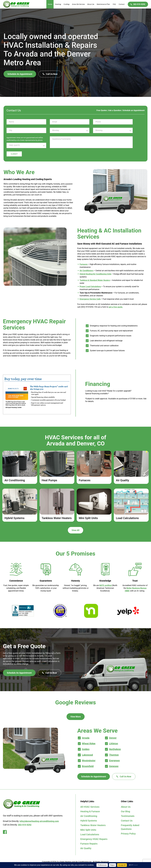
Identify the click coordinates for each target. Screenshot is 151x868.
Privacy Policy (128, 834)
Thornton (114, 755)
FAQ (114, 4)
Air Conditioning (89, 816)
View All (75, 530)
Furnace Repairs (89, 844)
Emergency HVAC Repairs (94, 839)
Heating (58, 4)
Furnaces (84, 264)
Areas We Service (78, 4)
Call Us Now (50, 74)
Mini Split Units (88, 830)
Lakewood (87, 755)
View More (76, 717)
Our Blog (125, 811)
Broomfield (88, 766)
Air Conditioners (86, 271)
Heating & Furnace (90, 811)
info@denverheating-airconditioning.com (39, 821)
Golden (86, 749)
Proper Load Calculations (90, 287)
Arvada (86, 738)
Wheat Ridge (89, 743)
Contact (122, 4)
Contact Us (127, 821)
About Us (91, 4)
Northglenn (115, 749)
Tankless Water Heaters (93, 825)
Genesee (114, 766)
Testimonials (128, 816)
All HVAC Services (90, 807)
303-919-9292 (139, 4)
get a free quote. (116, 307)
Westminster (89, 761)
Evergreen (114, 761)
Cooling (66, 4)
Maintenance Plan (103, 4)
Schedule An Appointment (20, 74)
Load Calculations (90, 834)
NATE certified (105, 585)
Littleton (114, 743)
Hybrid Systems (89, 821)
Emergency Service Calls (90, 299)
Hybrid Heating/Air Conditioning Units (95, 274)
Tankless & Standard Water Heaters (95, 280)
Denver (113, 738)
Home (50, 4)
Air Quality (86, 848)
